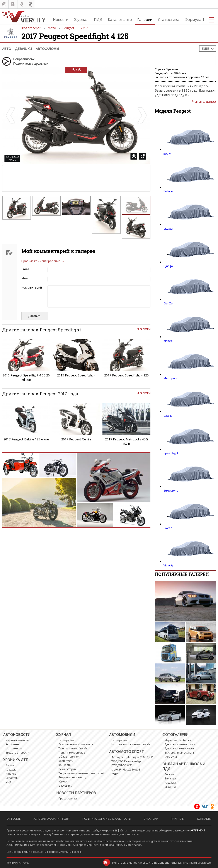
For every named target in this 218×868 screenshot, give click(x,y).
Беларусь (12, 778)
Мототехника (14, 748)
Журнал (81, 19)
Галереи (145, 19)
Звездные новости (17, 753)
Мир (8, 782)
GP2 (146, 757)
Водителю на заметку (72, 777)
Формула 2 (135, 757)
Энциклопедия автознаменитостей (81, 773)
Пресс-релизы (68, 798)
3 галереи (144, 329)
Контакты (204, 819)
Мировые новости (17, 740)
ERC (121, 761)
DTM (114, 765)
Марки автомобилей (178, 740)
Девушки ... (66, 786)
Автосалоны (47, 49)
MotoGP (116, 770)
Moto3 (136, 770)
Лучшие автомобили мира (76, 744)
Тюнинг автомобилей (73, 748)
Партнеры (178, 819)
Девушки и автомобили (180, 744)
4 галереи (144, 393)
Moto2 (127, 770)
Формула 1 (195, 19)
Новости (61, 19)
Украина (11, 774)
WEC (130, 765)
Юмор (63, 782)
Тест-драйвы (66, 740)
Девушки (23, 49)
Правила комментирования (41, 261)
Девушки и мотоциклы (179, 748)
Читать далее (204, 101)
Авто (7, 49)
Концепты (65, 765)
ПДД (98, 19)
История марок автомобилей (131, 744)
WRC (114, 761)
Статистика (169, 19)
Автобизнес (13, 744)
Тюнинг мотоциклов (72, 753)
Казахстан (12, 770)
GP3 (152, 757)
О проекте (14, 819)
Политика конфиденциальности (107, 819)
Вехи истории (67, 769)
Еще (205, 49)
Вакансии (151, 819)
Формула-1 (119, 757)
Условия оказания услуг (52, 819)
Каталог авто (120, 19)
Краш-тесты (66, 761)
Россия (10, 765)
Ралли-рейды (133, 761)
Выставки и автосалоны (180, 753)
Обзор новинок (69, 757)
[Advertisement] (39, 178)
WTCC (122, 765)
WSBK (115, 774)
